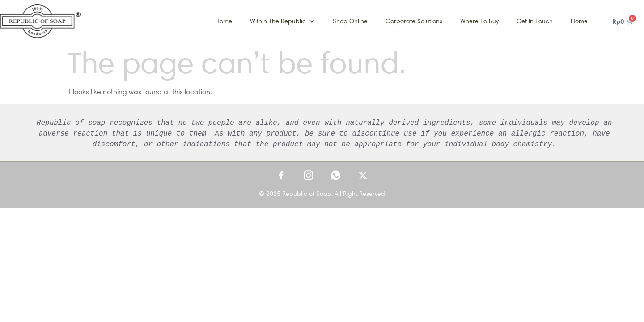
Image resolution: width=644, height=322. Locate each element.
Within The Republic (282, 21)
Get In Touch (535, 21)
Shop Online (350, 21)
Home (224, 21)
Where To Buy (479, 21)
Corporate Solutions (414, 21)
